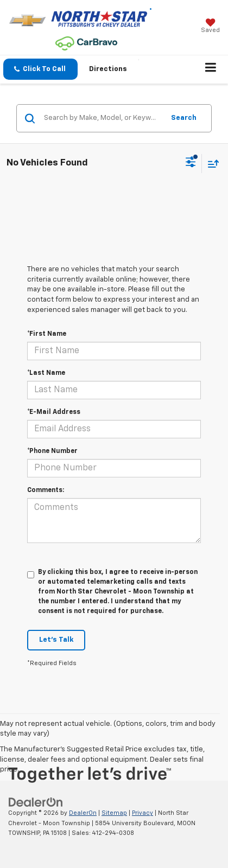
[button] (40, 69)
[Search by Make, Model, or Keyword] (102, 118)
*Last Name (46, 373)
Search (184, 118)
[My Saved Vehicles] (210, 27)
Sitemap (114, 813)
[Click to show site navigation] (211, 69)
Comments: (46, 490)
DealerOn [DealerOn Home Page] (83, 813)
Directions (108, 69)
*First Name (47, 334)
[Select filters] (191, 163)
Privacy (142, 813)
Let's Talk (56, 640)
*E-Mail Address (54, 412)
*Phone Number (52, 451)
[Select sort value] (211, 164)
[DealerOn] (36, 802)
